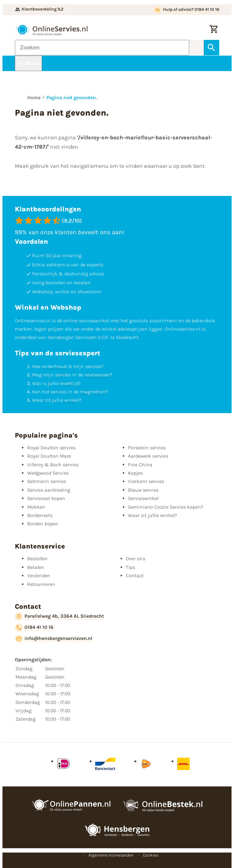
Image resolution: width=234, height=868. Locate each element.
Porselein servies (147, 448)
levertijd (69, 383)
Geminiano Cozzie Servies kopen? (166, 507)
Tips (130, 567)
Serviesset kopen (46, 498)
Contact (135, 576)
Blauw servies (143, 490)
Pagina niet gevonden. (72, 97)
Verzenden (39, 576)
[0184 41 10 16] (34, 628)
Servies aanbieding (49, 490)
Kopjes (135, 473)
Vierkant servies (146, 481)
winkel (72, 400)
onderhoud (54, 366)
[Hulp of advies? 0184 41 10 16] (186, 10)
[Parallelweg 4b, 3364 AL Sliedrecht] (59, 616)
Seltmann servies (47, 481)
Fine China (140, 465)
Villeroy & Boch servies (53, 465)
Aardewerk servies (148, 456)
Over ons (136, 559)
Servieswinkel (143, 498)
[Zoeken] (102, 48)
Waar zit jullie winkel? (153, 515)
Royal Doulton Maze (49, 456)
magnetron (93, 392)
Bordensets (40, 515)
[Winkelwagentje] (214, 30)
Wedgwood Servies (48, 473)
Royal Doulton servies (51, 448)
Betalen (36, 567)
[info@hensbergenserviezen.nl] (54, 639)
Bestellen (37, 559)
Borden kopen (43, 524)
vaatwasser (97, 375)
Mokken (36, 507)
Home (34, 97)
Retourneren (41, 584)
